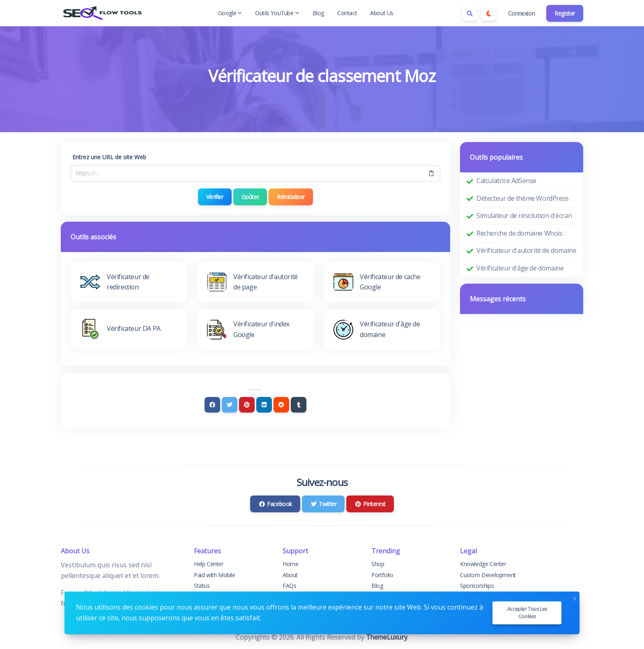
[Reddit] (281, 405)
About (290, 575)
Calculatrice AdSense (506, 181)
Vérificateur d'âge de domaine (520, 268)
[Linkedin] (264, 405)
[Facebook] (212, 405)
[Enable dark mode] (489, 13)
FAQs (289, 586)
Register (565, 13)
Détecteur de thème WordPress (523, 198)
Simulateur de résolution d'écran (524, 216)
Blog (318, 13)
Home (290, 564)
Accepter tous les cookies (527, 613)
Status (202, 586)
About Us (382, 13)
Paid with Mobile (215, 575)
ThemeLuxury (387, 637)
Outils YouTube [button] (277, 13)
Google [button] (230, 13)
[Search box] (470, 13)
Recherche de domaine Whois (520, 233)
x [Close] (575, 597)
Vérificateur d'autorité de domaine (526, 250)
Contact (347, 13)
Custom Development (488, 575)
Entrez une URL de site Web (109, 157)
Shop (378, 564)
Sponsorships (477, 586)
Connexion (521, 13)
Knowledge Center (483, 564)
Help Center (209, 564)
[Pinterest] (247, 405)
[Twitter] (230, 405)
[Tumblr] (299, 405)
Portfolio (382, 575)
